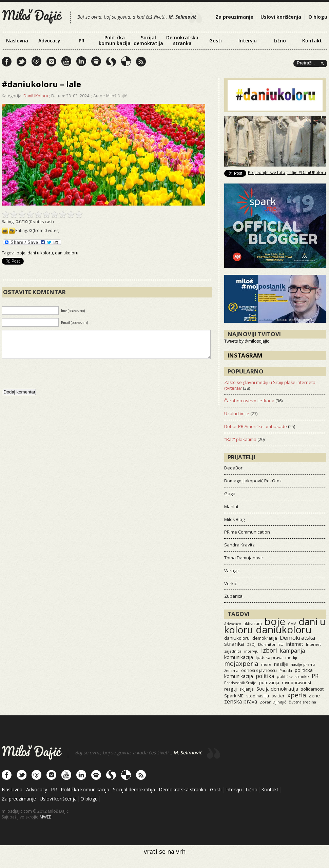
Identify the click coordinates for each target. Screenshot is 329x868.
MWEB (46, 817)
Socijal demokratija (148, 40)
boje (21, 253)
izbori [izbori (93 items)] (269, 650)
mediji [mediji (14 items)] (291, 657)
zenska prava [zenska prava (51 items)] (241, 701)
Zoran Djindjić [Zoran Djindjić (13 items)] (273, 702)
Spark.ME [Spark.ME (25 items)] (234, 696)
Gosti (216, 41)
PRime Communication (247, 532)
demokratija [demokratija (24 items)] (265, 638)
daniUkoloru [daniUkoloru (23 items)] (237, 638)
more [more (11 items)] (266, 664)
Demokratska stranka (182, 40)
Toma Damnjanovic (244, 558)
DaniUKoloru (36, 96)
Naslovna (17, 41)
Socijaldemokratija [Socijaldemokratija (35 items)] (277, 689)
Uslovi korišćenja (281, 17)
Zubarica (233, 596)
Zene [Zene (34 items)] (314, 696)
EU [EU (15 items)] (281, 644)
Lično (280, 41)
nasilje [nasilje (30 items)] (281, 664)
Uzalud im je (237, 413)
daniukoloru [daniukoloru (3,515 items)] (284, 630)
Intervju (248, 41)
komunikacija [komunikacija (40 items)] (239, 657)
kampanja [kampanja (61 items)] (292, 651)
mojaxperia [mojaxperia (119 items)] (241, 663)
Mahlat (231, 506)
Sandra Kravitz (239, 545)
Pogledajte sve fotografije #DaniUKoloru (287, 172)
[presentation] (53, 381)
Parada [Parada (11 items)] (286, 670)
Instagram (245, 355)
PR (82, 41)
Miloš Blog (234, 519)
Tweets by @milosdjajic (247, 341)
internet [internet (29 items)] (295, 644)
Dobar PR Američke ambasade (256, 426)
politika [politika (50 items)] (265, 676)
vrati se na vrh (165, 851)
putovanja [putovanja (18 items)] (269, 683)
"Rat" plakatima (240, 439)
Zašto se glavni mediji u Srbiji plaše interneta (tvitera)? (270, 385)
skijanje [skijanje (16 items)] (247, 689)
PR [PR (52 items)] (315, 676)
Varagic (232, 571)
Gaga (230, 494)
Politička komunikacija (115, 40)
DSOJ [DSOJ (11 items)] (251, 644)
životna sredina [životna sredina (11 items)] (303, 702)
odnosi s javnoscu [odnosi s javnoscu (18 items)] (259, 670)
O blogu (318, 17)
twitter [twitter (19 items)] (278, 696)
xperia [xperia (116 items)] (297, 695)
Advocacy (49, 41)
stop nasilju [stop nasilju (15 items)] (258, 696)
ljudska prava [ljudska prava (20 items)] (269, 657)
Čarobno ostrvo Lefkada (249, 401)
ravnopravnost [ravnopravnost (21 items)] (297, 682)
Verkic (230, 583)
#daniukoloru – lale (41, 84)
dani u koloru (40, 253)
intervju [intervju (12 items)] (251, 651)
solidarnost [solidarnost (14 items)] (312, 689)
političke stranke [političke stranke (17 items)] (293, 677)
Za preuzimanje (234, 17)
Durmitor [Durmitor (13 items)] (267, 644)
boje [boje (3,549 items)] (275, 621)
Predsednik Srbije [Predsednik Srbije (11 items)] (240, 683)
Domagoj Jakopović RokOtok (253, 481)
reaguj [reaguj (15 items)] (230, 689)
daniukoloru (67, 253)
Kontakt (312, 41)
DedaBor (233, 468)
